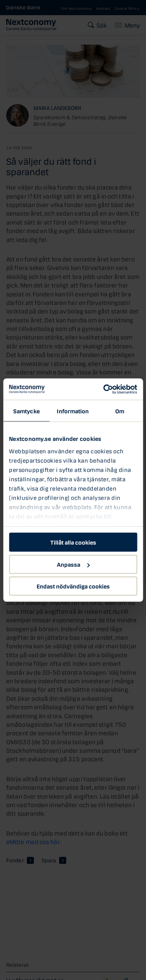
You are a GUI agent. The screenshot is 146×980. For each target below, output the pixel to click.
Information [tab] (73, 411)
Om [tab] (120, 411)
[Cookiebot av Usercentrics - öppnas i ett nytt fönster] (104, 389)
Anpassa (73, 564)
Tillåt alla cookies (73, 542)
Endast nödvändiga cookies (73, 586)
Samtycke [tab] (26, 411)
